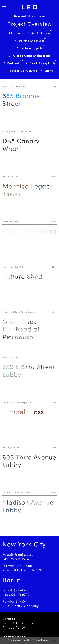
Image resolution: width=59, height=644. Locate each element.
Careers (9, 619)
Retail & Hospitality (43, 64)
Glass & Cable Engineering (32, 56)
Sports (49, 71)
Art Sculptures (41, 33)
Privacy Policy (14, 628)
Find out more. (41, 640)
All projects (16, 33)
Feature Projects (31, 49)
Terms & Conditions (18, 623)
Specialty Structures (23, 71)
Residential (15, 64)
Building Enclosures (31, 41)
